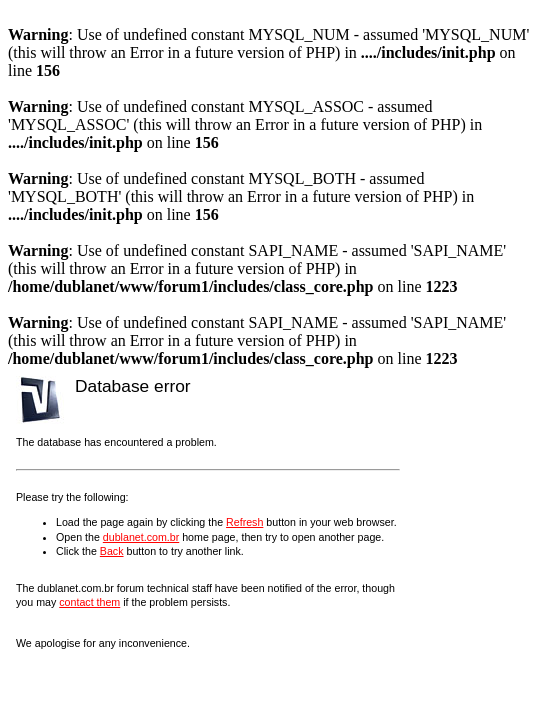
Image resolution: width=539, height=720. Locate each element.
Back (112, 551)
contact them (89, 602)
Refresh (244, 522)
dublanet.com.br (141, 537)
